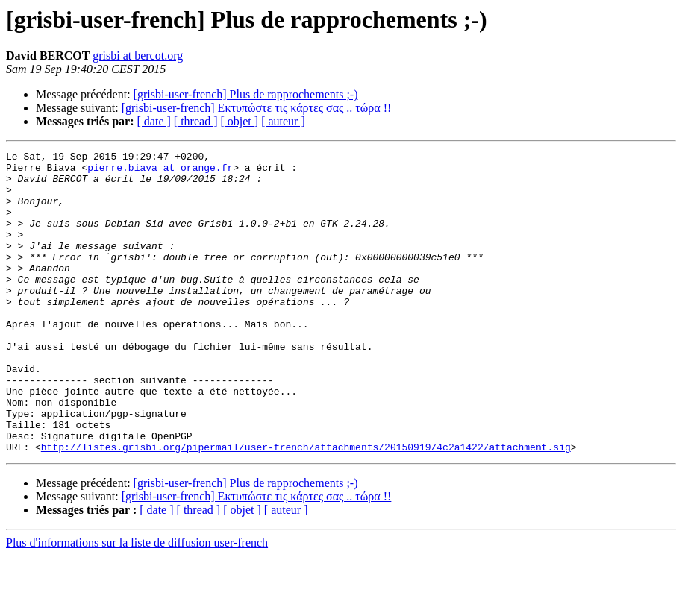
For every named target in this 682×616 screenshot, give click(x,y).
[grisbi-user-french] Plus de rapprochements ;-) (246, 94)
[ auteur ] (283, 121)
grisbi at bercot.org (138, 56)
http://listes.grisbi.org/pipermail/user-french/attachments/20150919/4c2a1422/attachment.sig (306, 507)
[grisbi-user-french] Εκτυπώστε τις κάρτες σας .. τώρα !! (257, 108)
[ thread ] (196, 121)
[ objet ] (239, 121)
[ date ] (154, 121)
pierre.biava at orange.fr (160, 172)
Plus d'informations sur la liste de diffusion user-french (137, 603)
